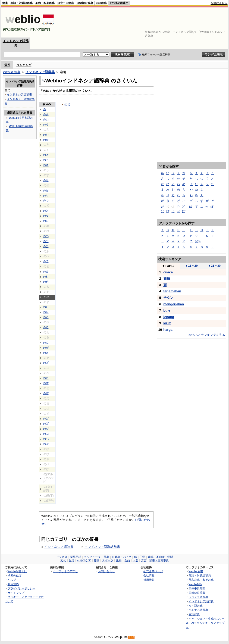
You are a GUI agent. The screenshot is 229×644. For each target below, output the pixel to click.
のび (46, 429)
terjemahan (172, 291)
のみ (46, 272)
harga (168, 330)
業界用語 (76, 557)
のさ (46, 165)
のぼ (46, 444)
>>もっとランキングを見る (207, 335)
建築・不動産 (156, 557)
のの (46, 236)
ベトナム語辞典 (198, 610)
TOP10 (168, 266)
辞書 (5, 3)
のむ (46, 277)
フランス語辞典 (198, 597)
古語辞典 (101, 3)
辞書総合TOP (219, 3)
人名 (135, 560)
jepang (169, 317)
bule (167, 310)
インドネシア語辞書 (59, 547)
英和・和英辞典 (45, 3)
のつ (46, 200)
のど (46, 419)
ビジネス (62, 557)
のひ (46, 246)
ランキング (24, 65)
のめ (46, 282)
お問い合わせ (107, 571)
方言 (144, 560)
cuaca (168, 272)
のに (46, 221)
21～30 (214, 266)
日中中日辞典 (66, 3)
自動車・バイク (122, 557)
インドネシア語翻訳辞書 (102, 547)
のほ (46, 261)
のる (46, 317)
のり (46, 312)
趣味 (97, 560)
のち (46, 196)
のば (46, 424)
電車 (106, 557)
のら (46, 307)
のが (46, 348)
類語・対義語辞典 (22, 3)
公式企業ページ (153, 571)
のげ (46, 363)
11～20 (191, 266)
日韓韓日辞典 (85, 3)
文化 (63, 560)
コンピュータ (92, 557)
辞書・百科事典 (159, 560)
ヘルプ (12, 580)
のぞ (46, 393)
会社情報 (149, 575)
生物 (119, 560)
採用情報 (149, 580)
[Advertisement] (213, 22)
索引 (7, 65)
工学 (142, 557)
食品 (127, 560)
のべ (46, 439)
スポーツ (108, 560)
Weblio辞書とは (17, 571)
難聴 (167, 278)
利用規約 (13, 584)
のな (46, 216)
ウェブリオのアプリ (65, 571)
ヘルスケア (84, 560)
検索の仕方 (15, 575)
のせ (46, 180)
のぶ (46, 434)
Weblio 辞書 (12, 72)
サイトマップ (16, 593)
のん (46, 343)
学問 (170, 557)
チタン (168, 298)
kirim (167, 323)
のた (46, 191)
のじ (46, 378)
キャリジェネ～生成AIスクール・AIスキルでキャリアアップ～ (205, 623)
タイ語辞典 (196, 606)
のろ (46, 327)
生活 (72, 560)
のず (46, 383)
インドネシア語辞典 (40, 72)
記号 (198, 241)
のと (46, 211)
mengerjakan (174, 304)
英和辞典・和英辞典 (201, 580)
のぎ (46, 353)
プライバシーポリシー (22, 588)
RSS (132, 637)
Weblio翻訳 (196, 584)
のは (46, 241)
